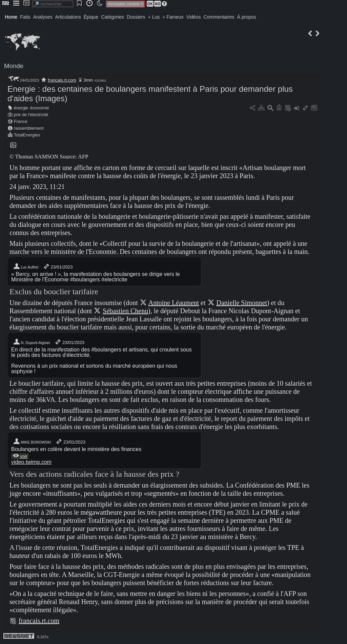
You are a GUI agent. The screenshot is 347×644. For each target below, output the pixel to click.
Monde (14, 66)
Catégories (113, 17)
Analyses (43, 17)
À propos (246, 17)
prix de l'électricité (31, 115)
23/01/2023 (58, 267)
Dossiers (136, 17)
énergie (21, 108)
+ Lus (154, 17)
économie (40, 108)
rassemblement (29, 128)
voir (20, 456)
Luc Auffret (26, 267)
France (21, 121)
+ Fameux (173, 17)
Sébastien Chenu (125, 311)
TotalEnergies (27, 135)
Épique (91, 17)
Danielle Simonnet (242, 303)
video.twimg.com (31, 462)
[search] (53, 4)
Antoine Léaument (174, 303)
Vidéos (194, 17)
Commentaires (219, 17)
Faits (25, 17)
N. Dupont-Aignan (32, 343)
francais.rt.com (62, 80)
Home (11, 17)
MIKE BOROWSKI (32, 442)
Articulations (68, 17)
